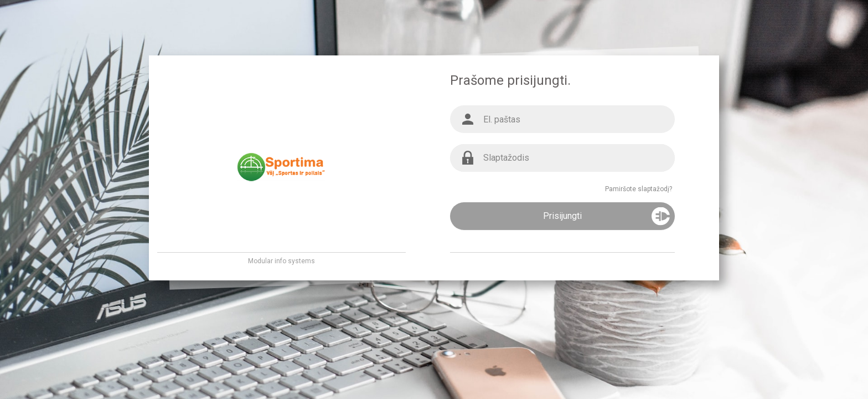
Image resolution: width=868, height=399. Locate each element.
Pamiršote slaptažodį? (639, 189)
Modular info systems (281, 261)
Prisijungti (562, 216)
